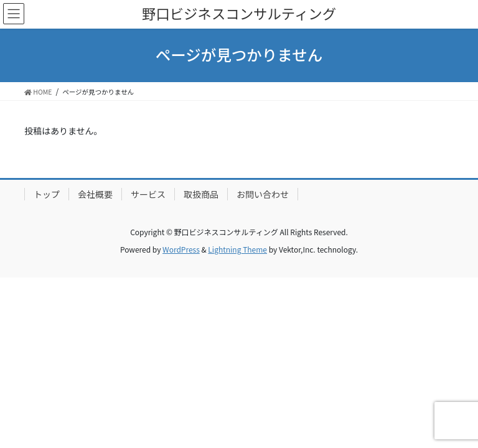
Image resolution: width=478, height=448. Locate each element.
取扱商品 (201, 194)
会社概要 (95, 194)
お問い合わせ (263, 194)
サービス (148, 194)
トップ (47, 194)
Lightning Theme (237, 249)
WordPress (181, 249)
